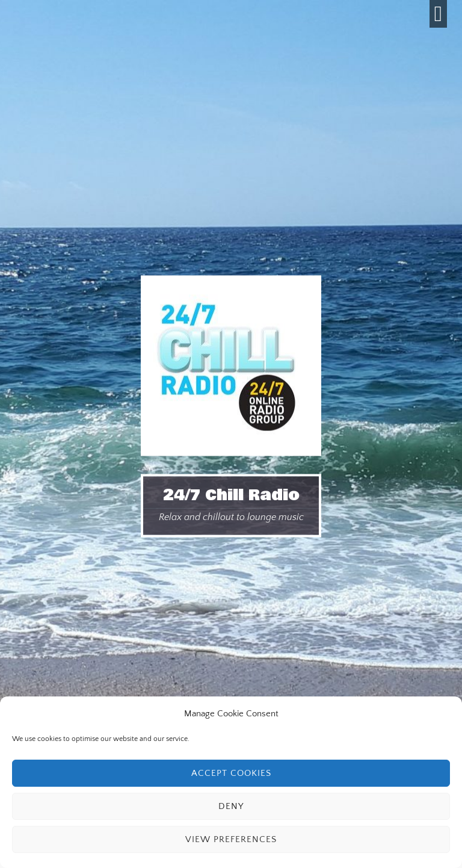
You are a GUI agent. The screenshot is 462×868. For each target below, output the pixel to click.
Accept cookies (231, 773)
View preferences (231, 839)
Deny (231, 806)
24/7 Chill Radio (231, 495)
